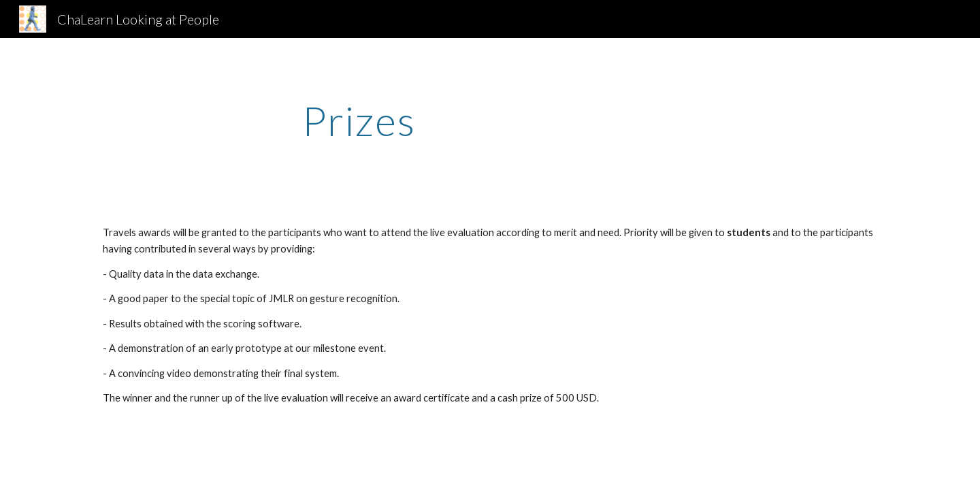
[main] (359, 120)
